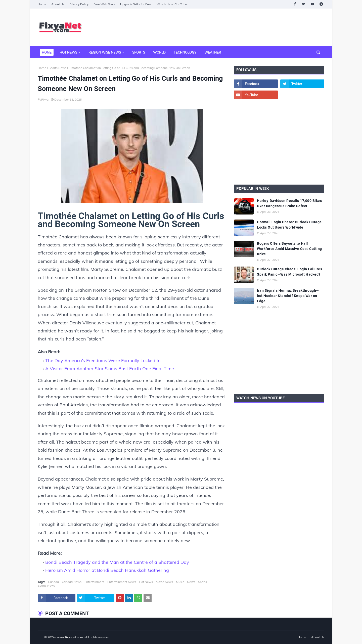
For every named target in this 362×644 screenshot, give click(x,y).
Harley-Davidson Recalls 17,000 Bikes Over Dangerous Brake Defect (289, 203)
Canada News (72, 582)
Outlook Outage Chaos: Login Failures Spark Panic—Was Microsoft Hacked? (289, 272)
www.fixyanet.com (70, 637)
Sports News (58, 68)
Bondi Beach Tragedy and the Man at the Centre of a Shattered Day (117, 562)
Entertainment (94, 582)
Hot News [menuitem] (68, 52)
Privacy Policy (79, 4)
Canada (53, 582)
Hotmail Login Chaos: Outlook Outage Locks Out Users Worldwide (289, 225)
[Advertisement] (233, 27)
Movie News (164, 582)
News (191, 582)
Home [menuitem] (47, 52)
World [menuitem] (159, 52)
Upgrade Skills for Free (136, 4)
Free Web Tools (104, 4)
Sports (202, 582)
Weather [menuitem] (213, 52)
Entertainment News (122, 582)
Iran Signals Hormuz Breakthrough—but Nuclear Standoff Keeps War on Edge (288, 296)
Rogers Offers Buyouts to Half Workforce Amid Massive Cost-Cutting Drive (289, 249)
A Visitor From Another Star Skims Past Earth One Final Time (110, 369)
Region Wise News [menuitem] (105, 52)
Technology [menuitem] (185, 52)
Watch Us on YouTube (172, 4)
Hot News (146, 582)
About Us (58, 4)
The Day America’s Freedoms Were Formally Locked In (103, 360)
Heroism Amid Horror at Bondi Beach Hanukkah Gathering (107, 570)
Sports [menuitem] (139, 52)
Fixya (45, 99)
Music (180, 582)
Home (42, 4)
